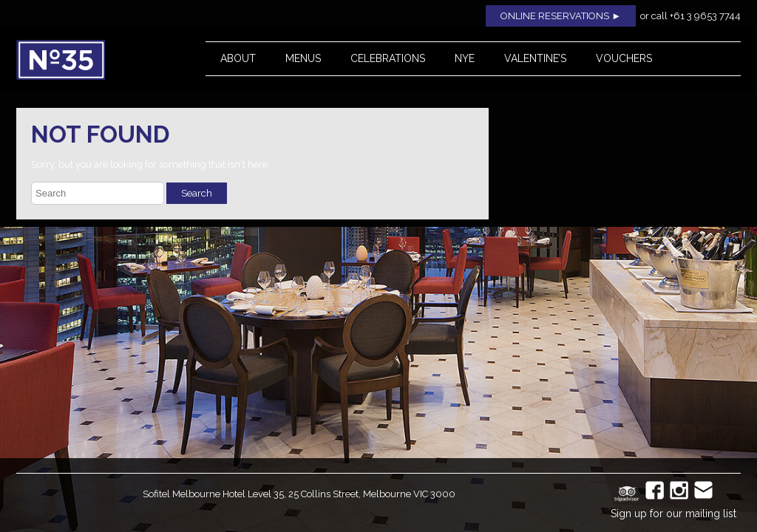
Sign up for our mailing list (673, 514)
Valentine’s (535, 58)
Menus (303, 58)
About (238, 58)
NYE (465, 58)
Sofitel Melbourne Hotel (194, 494)
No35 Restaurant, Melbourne (95, 60)
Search (197, 193)
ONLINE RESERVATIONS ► (561, 16)
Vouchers (624, 58)
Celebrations (388, 58)
